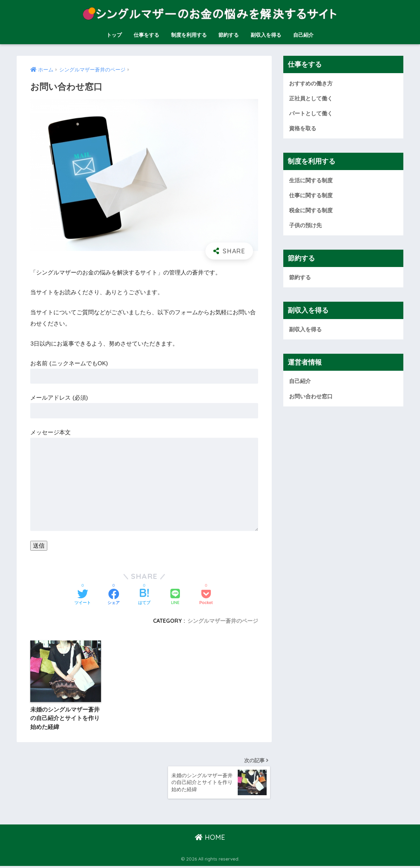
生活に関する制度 (312, 181)
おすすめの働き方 (312, 83)
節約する (229, 35)
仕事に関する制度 (312, 196)
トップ (114, 35)
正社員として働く (312, 98)
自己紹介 (303, 35)
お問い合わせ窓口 (312, 398)
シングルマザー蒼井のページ (223, 621)
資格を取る (304, 129)
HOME (210, 839)
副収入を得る (266, 35)
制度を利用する (189, 35)
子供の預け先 (306, 226)
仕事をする (146, 35)
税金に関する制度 (312, 211)
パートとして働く (312, 113)
